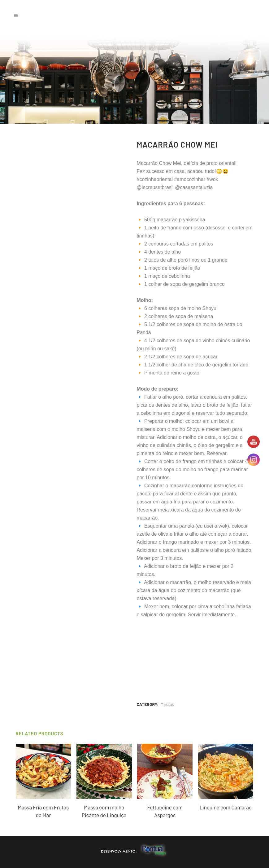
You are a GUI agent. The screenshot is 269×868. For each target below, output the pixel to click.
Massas (167, 704)
